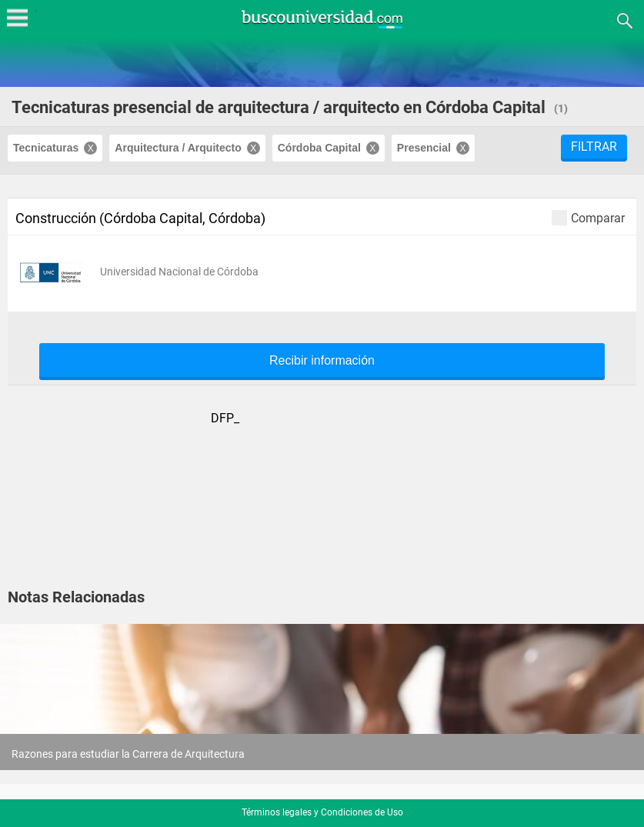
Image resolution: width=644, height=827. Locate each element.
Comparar (588, 217)
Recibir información (322, 361)
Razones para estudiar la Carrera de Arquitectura (128, 754)
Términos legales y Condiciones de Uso (322, 812)
